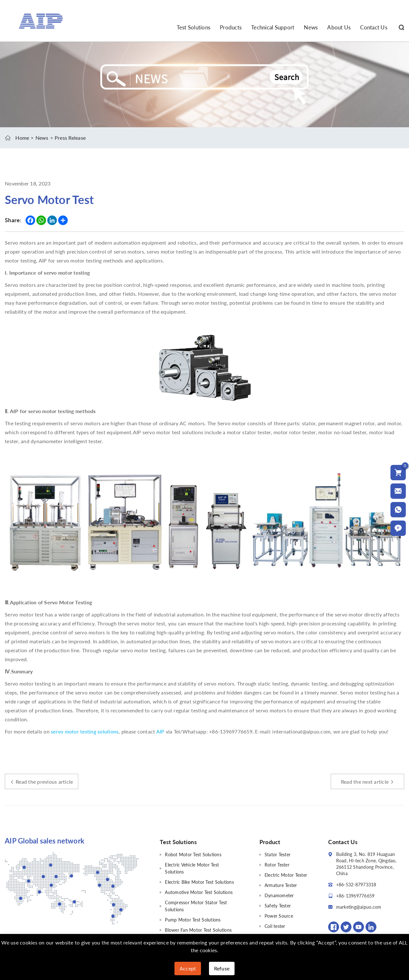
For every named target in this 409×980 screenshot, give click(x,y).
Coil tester (275, 926)
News (311, 27)
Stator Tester (278, 855)
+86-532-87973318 (356, 885)
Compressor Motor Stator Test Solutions (196, 906)
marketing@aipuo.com (359, 907)
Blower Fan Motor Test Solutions (198, 930)
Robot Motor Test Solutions (193, 855)
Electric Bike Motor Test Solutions (199, 882)
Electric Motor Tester (286, 875)
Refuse (222, 968)
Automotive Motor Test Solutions (199, 892)
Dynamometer (279, 895)
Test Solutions (194, 27)
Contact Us (374, 27)
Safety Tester (278, 906)
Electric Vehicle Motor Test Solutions (192, 868)
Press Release (70, 138)
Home (22, 138)
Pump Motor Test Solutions (193, 920)
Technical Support (273, 27)
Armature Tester (281, 885)
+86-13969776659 (355, 896)
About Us (339, 27)
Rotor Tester (277, 865)
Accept (188, 968)
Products (231, 27)
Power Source (279, 916)
